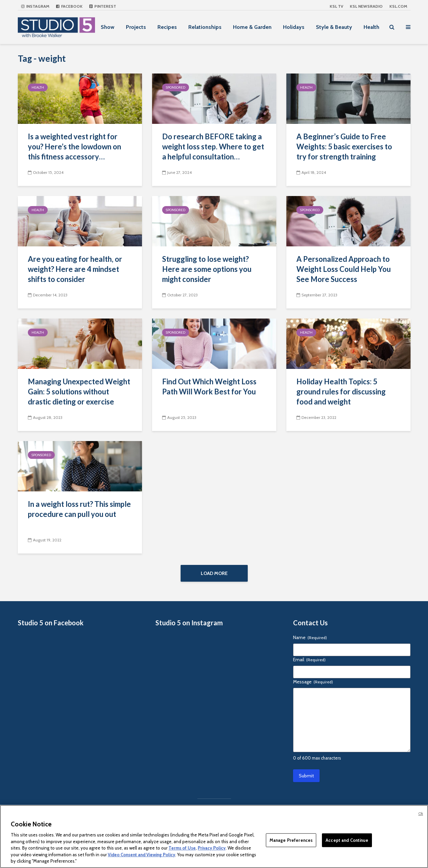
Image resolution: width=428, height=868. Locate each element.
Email (309, 660)
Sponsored (176, 87)
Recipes (167, 27)
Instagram (35, 6)
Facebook (69, 6)
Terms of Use (182, 848)
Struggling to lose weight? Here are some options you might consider (207, 269)
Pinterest (103, 6)
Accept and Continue (347, 840)
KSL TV (336, 6)
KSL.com (398, 6)
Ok (421, 814)
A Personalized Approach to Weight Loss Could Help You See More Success (344, 269)
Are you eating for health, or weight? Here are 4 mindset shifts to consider (75, 269)
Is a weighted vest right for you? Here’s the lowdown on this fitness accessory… (75, 147)
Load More (214, 573)
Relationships (205, 27)
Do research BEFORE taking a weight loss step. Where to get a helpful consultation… (213, 147)
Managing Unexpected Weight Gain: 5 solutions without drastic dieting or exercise (79, 392)
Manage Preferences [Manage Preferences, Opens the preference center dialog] (291, 840)
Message (313, 682)
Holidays (294, 27)
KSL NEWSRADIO (366, 6)
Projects (136, 27)
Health (371, 27)
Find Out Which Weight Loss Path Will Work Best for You (209, 387)
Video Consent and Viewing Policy (141, 855)
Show (108, 27)
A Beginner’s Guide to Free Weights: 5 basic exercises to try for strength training (344, 147)
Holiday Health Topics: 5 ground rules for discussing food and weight (341, 392)
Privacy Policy (212, 848)
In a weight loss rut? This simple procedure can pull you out (79, 509)
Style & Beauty (334, 27)
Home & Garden (252, 27)
